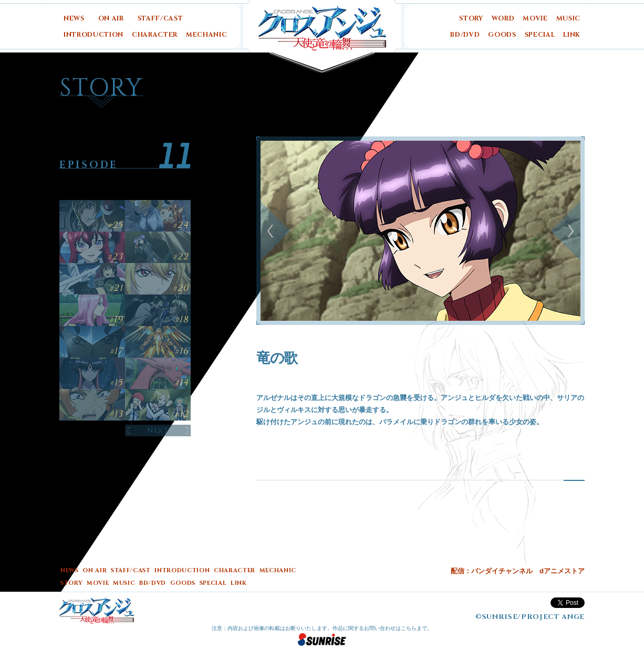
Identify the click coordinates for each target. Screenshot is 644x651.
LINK (572, 35)
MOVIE (535, 19)
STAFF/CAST (160, 19)
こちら (409, 628)
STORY (471, 19)
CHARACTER (155, 35)
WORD (503, 19)
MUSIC (568, 19)
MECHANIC (206, 35)
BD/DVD (465, 35)
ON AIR (111, 19)
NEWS (74, 19)
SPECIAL (540, 35)
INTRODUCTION (94, 35)
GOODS (502, 35)
